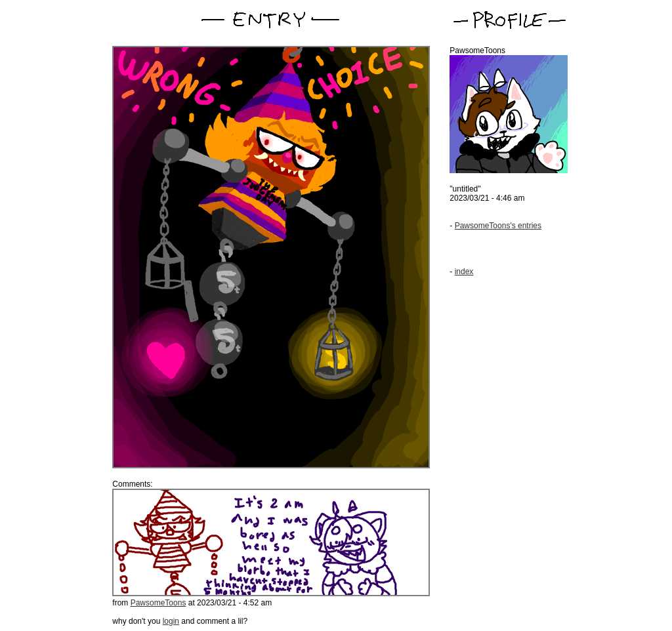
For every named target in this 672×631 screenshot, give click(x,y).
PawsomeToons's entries (498, 226)
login (171, 621)
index (464, 272)
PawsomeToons (158, 603)
